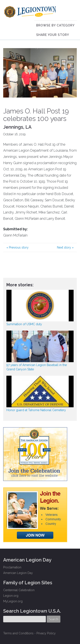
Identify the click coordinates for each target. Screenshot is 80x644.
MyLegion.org (13, 601)
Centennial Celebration (19, 590)
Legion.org (11, 596)
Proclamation (12, 567)
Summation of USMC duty (24, 324)
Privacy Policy (46, 633)
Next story (65, 247)
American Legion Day (18, 573)
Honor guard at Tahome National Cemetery (36, 410)
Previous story (17, 247)
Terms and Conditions (18, 633)
